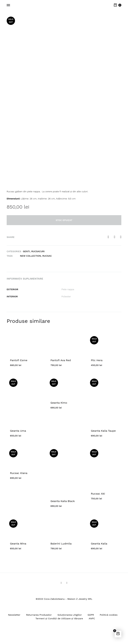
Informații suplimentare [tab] (25, 279)
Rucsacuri (38, 251)
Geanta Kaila (99, 544)
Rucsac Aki (98, 494)
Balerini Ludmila (61, 544)
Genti (26, 251)
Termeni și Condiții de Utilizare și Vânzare (59, 618)
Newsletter (14, 615)
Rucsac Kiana (19, 473)
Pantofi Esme (19, 360)
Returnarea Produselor (39, 615)
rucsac (47, 256)
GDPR (91, 615)
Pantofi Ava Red (61, 360)
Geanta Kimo (59, 403)
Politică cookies (108, 615)
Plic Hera (97, 360)
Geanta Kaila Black (63, 501)
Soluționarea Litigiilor (70, 615)
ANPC (92, 618)
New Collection (30, 256)
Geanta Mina (18, 544)
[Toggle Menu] (8, 5)
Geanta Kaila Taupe (103, 431)
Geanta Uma (18, 431)
